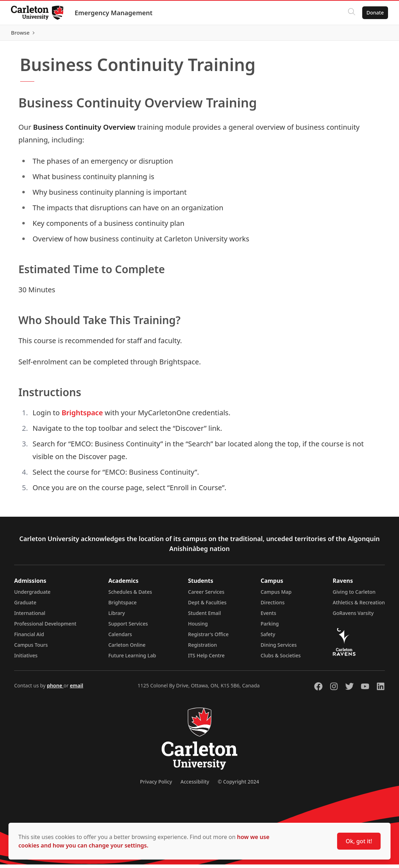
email (76, 689)
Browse (374, 34)
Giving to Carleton (354, 595)
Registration (203, 648)
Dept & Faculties (207, 606)
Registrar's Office (209, 638)
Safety (268, 638)
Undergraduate (32, 595)
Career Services (206, 595)
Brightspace (82, 416)
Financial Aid (29, 638)
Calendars (120, 638)
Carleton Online (127, 648)
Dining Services (279, 648)
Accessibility (195, 785)
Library (117, 617)
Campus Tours (31, 648)
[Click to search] (351, 13)
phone (55, 689)
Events (268, 617)
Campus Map (276, 595)
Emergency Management (114, 13)
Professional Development (45, 627)
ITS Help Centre (207, 659)
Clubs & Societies (281, 659)
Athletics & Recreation (359, 606)
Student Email (205, 617)
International (30, 617)
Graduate (25, 606)
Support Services (128, 627)
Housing (198, 627)
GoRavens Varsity (353, 617)
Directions (273, 606)
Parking (270, 627)
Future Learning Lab (132, 659)
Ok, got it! (359, 841)
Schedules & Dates (130, 595)
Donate (375, 13)
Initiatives (26, 659)
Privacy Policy (156, 785)
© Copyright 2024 (238, 785)
